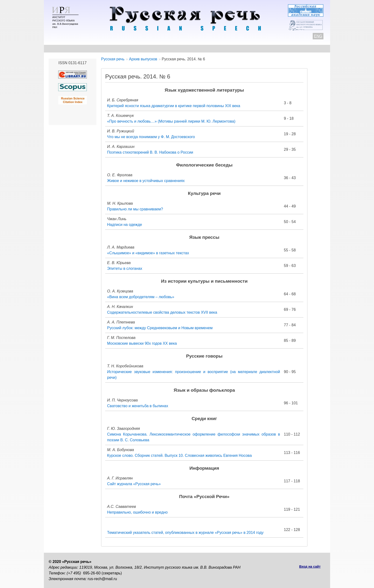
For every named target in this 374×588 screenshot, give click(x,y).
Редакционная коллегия (233, 49)
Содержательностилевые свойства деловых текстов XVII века (162, 312)
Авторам (114, 49)
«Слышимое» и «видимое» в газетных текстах (148, 253)
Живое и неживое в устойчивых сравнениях (146, 181)
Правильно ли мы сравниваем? (135, 209)
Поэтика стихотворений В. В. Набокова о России (150, 152)
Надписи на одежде (125, 225)
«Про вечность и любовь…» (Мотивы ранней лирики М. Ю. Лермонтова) (171, 121)
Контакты (87, 49)
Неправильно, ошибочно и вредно (137, 512)
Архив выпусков (185, 49)
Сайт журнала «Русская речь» (134, 484)
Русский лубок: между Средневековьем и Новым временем (160, 328)
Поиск (298, 49)
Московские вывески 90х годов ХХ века (142, 343)
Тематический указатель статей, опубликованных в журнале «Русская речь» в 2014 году (185, 533)
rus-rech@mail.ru (102, 579)
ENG (318, 36)
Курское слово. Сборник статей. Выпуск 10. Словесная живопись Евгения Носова (179, 455)
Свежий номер (146, 49)
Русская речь (113, 59)
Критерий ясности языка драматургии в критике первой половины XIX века (174, 106)
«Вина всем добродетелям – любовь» (141, 297)
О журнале (59, 49)
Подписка (274, 49)
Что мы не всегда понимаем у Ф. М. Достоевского (151, 137)
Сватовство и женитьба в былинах (138, 406)
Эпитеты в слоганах (125, 268)
